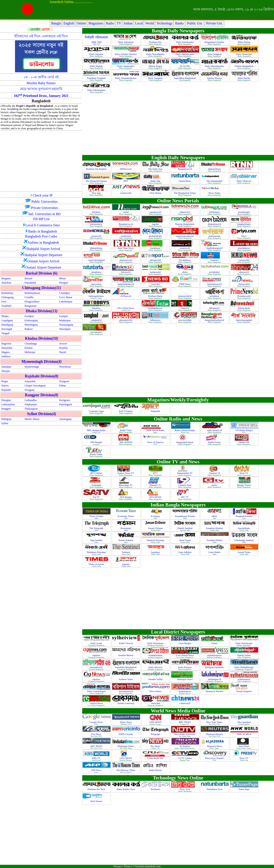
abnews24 (244, 272)
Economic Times (126, 516)
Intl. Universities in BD (45, 214)
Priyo (244, 236)
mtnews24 (185, 248)
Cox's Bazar (66, 297)
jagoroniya (97, 284)
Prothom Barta (156, 296)
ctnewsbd (156, 703)
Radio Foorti (215, 442)
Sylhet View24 (126, 643)
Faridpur (29, 316)
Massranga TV (126, 485)
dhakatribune (215, 169)
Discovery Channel (215, 758)
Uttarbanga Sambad (244, 540)
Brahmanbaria (32, 293)
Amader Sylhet (156, 679)
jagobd (156, 224)
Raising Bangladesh (185, 224)
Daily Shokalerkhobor (126, 78)
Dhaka (5, 316)
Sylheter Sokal (126, 679)
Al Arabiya (185, 746)
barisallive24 (97, 667)
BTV (156, 473)
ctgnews (96, 679)
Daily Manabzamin (185, 54)
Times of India (97, 516)
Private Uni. (214, 23)
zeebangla (97, 485)
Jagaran (126, 564)
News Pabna (156, 691)
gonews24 (97, 236)
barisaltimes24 (126, 691)
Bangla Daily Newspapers (178, 31)
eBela (215, 516)
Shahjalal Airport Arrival (43, 249)
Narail (63, 352)
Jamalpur (6, 367)
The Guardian (244, 722)
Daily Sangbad (156, 78)
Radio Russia (156, 770)
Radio (110, 23)
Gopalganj (7, 320)
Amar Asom (185, 540)
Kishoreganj (31, 320)
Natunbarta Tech (215, 789)
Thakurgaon (31, 409)
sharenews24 (126, 260)
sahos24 (185, 308)
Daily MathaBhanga (244, 667)
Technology (165, 23)
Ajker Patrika (244, 78)
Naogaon (64, 381)
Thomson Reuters (215, 734)
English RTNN (244, 169)
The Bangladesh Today (185, 193)
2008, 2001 (97, 42)
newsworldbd (185, 320)
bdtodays (96, 308)
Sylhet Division (42, 414)
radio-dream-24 (215, 430)
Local (139, 23)
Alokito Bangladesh (244, 66)
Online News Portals (178, 201)
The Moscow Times (126, 770)
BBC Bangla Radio (96, 430)
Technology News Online (178, 778)
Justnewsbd (126, 193)
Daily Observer (244, 181)
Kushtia (64, 348)
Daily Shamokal (244, 54)
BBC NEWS (185, 722)
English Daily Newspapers (178, 158)
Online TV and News (178, 462)
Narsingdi (7, 329)
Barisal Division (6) (42, 273)
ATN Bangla (126, 497)
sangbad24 (97, 320)
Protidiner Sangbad (97, 78)
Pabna (63, 386)
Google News (97, 722)
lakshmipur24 (215, 679)
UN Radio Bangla (244, 430)
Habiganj (6, 419)
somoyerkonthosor (185, 236)
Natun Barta (185, 181)
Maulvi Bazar (32, 419)
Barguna (6, 278)
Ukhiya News (97, 703)
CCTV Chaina (185, 758)
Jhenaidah (7, 348)
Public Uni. (195, 23)
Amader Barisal (126, 655)
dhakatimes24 (215, 224)
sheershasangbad (244, 320)
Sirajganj (30, 390)
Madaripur (65, 320)
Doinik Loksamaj (126, 703)
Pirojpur (64, 283)
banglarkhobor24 (126, 284)
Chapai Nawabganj (35, 386)
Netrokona (65, 367)
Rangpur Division (42, 395)
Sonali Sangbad (244, 691)
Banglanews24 (185, 169)
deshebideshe (156, 236)
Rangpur (6, 409)
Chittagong (7, 297)
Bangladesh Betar (185, 442)
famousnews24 (215, 284)
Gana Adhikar (185, 552)
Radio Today (97, 454)
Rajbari (29, 329)
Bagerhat (6, 344)
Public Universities (45, 202)
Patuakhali (30, 283)
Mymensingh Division (42, 362)
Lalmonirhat (8, 404)
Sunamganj (66, 419)
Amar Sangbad (215, 54)
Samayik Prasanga (156, 540)
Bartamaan (126, 528)
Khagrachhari (32, 302)
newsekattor (97, 332)
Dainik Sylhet (244, 655)
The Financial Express (97, 181)
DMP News (185, 284)
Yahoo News (126, 722)
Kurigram (65, 400)
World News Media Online (178, 711)
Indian (128, 23)
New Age (97, 193)
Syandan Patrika (215, 540)
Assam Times (244, 552)
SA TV (97, 497)
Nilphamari (31, 404)
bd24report (215, 212)
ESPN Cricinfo (126, 734)
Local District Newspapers (178, 632)
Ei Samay (156, 516)
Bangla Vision (244, 485)
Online (81, 23)
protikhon (215, 296)
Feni (4, 302)
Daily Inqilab (97, 66)
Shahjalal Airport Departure (43, 255)
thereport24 (156, 260)
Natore (5, 386)
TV (119, 23)
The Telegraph (96, 528)
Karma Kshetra (126, 540)
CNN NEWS (156, 722)
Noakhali (6, 306)
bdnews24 (185, 212)
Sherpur (6, 371)
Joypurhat (30, 381)
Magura (6, 352)
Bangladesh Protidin (215, 42)
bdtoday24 (215, 308)
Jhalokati (6, 283)
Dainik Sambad (185, 528)
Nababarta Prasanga (97, 552)
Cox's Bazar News (185, 655)
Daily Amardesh (126, 42)
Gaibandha (31, 400)
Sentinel (126, 552)
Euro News (244, 746)
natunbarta (97, 272)
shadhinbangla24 (215, 248)
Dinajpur (6, 400)
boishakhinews (156, 308)
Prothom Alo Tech (97, 789)
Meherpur (30, 352)
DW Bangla (97, 442)
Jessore (63, 344)
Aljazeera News (215, 746)
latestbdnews (244, 248)
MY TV (185, 497)
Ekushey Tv (156, 485)
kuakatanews (185, 691)
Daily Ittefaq (244, 42)
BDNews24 (126, 169)
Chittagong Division (42, 288)
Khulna (29, 348)
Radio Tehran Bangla (185, 430)
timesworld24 (185, 296)
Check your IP (43, 195)
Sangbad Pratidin (244, 516)
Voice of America (156, 442)
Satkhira (6, 356)
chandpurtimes (156, 655)
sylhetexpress (244, 679)
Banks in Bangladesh (42, 231)
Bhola (63, 278)
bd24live (97, 212)
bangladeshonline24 (215, 320)
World (150, 23)
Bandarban (7, 293)
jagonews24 (156, 212)
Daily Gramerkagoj (96, 691)
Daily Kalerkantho (185, 42)
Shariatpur (65, 329)
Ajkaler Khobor (215, 78)
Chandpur (65, 293)
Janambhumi (244, 528)
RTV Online (97, 473)
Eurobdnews (185, 260)
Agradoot (156, 552)
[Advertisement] (41, 161)
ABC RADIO (126, 442)
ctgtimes (97, 655)
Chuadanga (31, 344)
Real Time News (126, 248)
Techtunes (156, 789)
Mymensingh (32, 367)
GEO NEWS (126, 758)
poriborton (126, 236)
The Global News (126, 308)
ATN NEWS (156, 497)
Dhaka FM (244, 442)
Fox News (97, 734)
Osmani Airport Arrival (43, 261)
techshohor (215, 272)
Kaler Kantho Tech (126, 789)
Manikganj (7, 325)
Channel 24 (215, 473)
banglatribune (244, 224)
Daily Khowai (156, 667)
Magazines (96, 23)
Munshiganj (31, 325)
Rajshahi (6, 390)
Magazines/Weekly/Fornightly (178, 400)
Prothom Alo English (96, 169)
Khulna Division (42, 338)
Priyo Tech (185, 789)
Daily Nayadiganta (156, 54)
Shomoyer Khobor (215, 691)
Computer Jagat (96, 411)
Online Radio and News (178, 419)
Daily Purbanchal (244, 643)
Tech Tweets (97, 801)
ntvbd (126, 212)
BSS (126, 181)
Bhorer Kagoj (156, 66)
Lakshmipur (66, 302)
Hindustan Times (126, 746)
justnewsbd (244, 284)
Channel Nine (185, 485)
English (69, 23)
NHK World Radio (156, 430)
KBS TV (97, 758)
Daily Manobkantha (215, 66)
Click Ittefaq (156, 193)
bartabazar (156, 248)
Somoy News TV (126, 473)
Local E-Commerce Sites (43, 225)
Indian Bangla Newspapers (178, 505)
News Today (215, 193)
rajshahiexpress (215, 655)
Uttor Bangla (185, 643)
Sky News (156, 746)
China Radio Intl (156, 758)
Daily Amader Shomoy (126, 54)
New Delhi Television (185, 734)
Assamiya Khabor (215, 528)
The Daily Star (156, 169)
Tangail (5, 333)
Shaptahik (156, 411)
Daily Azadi (97, 643)
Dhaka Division (42, 311)
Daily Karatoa (185, 667)
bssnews (215, 260)
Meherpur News (185, 679)
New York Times (215, 722)
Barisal (28, 278)
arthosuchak (215, 236)
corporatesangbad (97, 260)
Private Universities (45, 208)
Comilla (29, 297)
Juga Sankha (96, 540)
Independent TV (185, 473)
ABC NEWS (97, 746)
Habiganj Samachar (215, 667)
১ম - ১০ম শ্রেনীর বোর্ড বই (41, 77)
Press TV (244, 758)
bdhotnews (156, 320)
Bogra (5, 381)
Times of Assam (96, 564)
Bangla (56, 23)
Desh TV (244, 473)
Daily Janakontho (126, 66)
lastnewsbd (156, 272)
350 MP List (41, 219)
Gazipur (64, 316)
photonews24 (126, 320)
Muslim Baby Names (41, 83)
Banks (179, 23)
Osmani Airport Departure (43, 267)
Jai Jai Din (185, 66)
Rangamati (31, 306)
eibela (185, 272)
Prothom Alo (156, 42)
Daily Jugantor (97, 54)
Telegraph (156, 734)
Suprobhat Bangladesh (126, 667)
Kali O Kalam (126, 411)
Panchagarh (66, 404)
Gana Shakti (215, 552)
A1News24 (126, 296)
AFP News (96, 770)
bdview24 (126, 272)
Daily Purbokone (156, 643)
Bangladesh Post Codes (41, 236)
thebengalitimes (97, 296)
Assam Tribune (156, 528)
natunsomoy (97, 224)
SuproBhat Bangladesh (185, 78)
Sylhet (5, 423)
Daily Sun (156, 181)
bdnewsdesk (244, 308)
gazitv (215, 485)
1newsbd (156, 284)
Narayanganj (66, 325)
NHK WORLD (244, 734)
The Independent (215, 181)
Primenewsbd (244, 296)
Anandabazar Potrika (185, 516)
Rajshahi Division (42, 376)
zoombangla (244, 212)
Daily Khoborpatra (97, 90)
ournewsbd (244, 260)
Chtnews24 (185, 703)
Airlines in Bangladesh (43, 243)
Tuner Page (244, 789)
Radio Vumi (126, 430)
